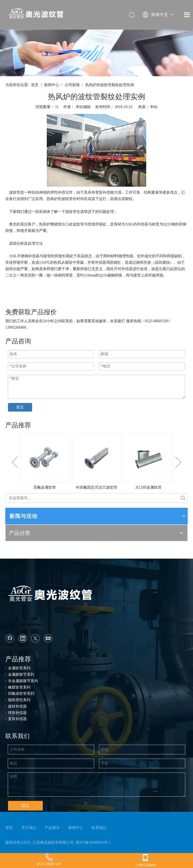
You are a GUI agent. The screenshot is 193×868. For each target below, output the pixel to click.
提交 (20, 407)
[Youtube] (48, 638)
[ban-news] (96, 53)
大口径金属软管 (148, 487)
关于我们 (29, 828)
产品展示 (52, 828)
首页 (9, 828)
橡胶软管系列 (19, 687)
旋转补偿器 (17, 706)
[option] (45, 462)
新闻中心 (76, 828)
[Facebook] (10, 638)
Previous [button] (15, 462)
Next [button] (178, 462)
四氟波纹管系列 (21, 694)
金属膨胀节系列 (21, 675)
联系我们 (99, 828)
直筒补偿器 (17, 719)
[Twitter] (35, 638)
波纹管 (15, 192)
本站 (154, 107)
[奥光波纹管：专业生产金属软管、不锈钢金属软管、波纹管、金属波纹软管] (49, 595)
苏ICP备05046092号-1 (93, 842)
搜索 (183, 498)
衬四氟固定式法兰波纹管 (96, 487)
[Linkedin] (23, 638)
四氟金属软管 (45, 487)
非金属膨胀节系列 (23, 681)
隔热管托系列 (19, 700)
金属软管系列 (19, 668)
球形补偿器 (17, 713)
